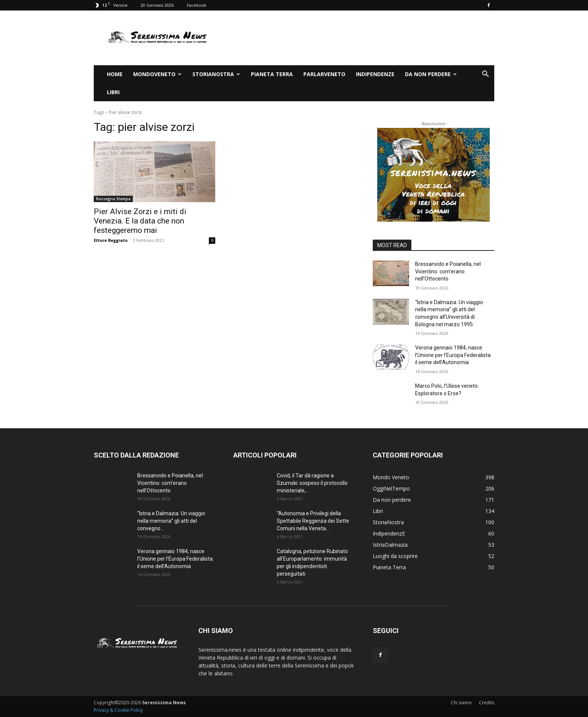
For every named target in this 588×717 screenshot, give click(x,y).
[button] (485, 75)
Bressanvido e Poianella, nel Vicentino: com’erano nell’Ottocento (448, 271)
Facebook (196, 5)
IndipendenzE (375, 74)
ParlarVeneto (324, 74)
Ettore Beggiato (111, 240)
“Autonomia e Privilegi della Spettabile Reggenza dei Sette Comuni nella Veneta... (313, 521)
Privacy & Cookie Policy (118, 710)
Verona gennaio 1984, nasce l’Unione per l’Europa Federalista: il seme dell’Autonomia (453, 355)
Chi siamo (461, 703)
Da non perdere (431, 74)
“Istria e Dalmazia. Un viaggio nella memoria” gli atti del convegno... (171, 521)
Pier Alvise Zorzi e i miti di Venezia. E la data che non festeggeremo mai (140, 221)
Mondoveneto (157, 74)
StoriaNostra (216, 74)
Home (115, 74)
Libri (113, 92)
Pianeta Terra (272, 74)
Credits (487, 703)
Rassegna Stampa (113, 199)
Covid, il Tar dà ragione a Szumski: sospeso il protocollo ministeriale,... (312, 483)
